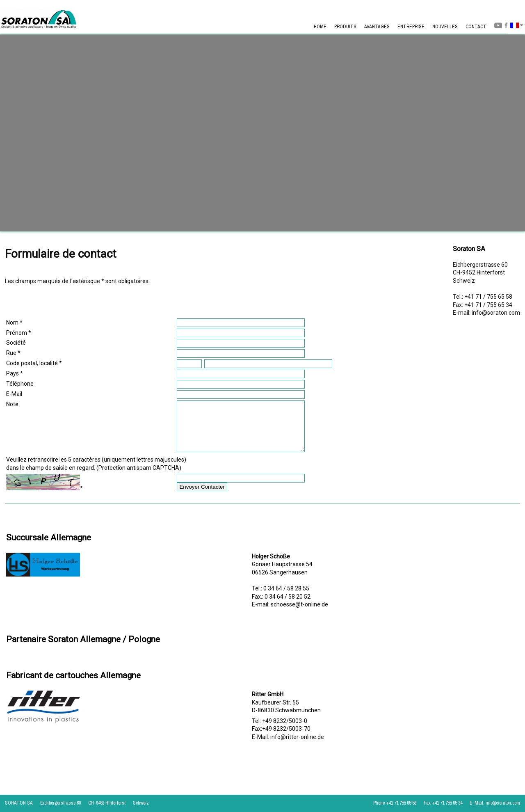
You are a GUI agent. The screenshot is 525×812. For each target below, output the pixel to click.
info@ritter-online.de (297, 747)
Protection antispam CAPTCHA (139, 478)
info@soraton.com (496, 313)
